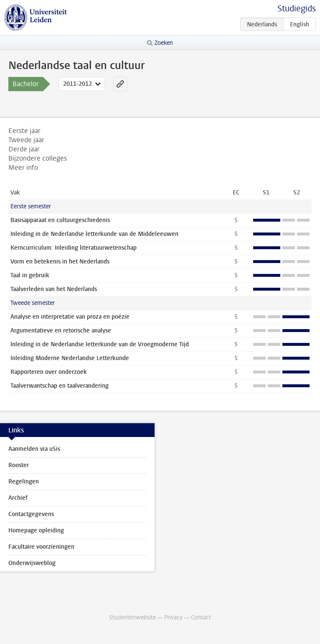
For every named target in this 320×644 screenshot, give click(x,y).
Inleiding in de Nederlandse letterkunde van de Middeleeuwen (94, 234)
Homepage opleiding (36, 530)
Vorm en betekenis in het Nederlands (60, 262)
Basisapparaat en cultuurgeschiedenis (60, 220)
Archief (18, 498)
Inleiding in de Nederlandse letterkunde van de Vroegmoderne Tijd (100, 344)
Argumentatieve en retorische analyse (61, 331)
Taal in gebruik (30, 275)
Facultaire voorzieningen (41, 547)
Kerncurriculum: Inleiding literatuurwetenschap (74, 248)
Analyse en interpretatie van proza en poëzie (70, 317)
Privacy (173, 617)
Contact (201, 617)
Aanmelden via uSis (34, 449)
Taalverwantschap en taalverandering (60, 386)
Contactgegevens (31, 514)
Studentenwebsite (132, 617)
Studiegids (297, 9)
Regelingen (24, 482)
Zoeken (164, 43)
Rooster (19, 465)
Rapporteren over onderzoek (49, 372)
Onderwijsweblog (32, 563)
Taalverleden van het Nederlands (54, 289)
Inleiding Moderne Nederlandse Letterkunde (70, 358)
